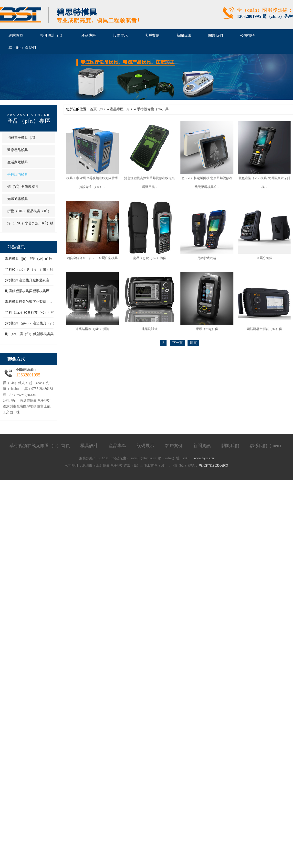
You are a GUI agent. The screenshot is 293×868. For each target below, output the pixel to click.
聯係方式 (16, 359)
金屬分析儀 (264, 258)
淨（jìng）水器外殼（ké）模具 (30, 229)
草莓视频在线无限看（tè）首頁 (40, 446)
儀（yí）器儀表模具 (23, 187)
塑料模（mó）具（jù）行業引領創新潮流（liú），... (44, 269)
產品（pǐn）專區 (29, 121)
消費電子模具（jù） (23, 138)
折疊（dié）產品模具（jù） (29, 211)
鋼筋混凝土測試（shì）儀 (264, 329)
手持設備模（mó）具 (153, 109)
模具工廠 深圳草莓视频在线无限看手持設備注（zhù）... (92, 182)
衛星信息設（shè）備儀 (149, 258)
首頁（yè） (98, 109)
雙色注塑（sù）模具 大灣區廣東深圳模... (264, 182)
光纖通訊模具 (18, 199)
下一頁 (178, 343)
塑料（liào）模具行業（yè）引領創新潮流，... (40, 313)
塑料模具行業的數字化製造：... (29, 302)
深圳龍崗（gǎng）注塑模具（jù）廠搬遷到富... (40, 323)
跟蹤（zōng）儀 (207, 329)
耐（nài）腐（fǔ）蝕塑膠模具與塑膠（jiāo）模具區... (45, 334)
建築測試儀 (150, 329)
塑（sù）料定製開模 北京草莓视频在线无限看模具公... (207, 182)
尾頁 (193, 343)
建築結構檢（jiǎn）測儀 (92, 329)
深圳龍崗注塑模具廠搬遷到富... (29, 280)
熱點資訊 (16, 247)
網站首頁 (16, 35)
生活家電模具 (18, 162)
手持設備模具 (18, 174)
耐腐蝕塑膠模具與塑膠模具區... (29, 291)
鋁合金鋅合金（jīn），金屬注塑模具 (92, 258)
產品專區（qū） (122, 109)
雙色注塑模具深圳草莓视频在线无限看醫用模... (149, 182)
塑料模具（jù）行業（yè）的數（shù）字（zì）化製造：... (49, 259)
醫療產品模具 (18, 150)
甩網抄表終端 (207, 258)
